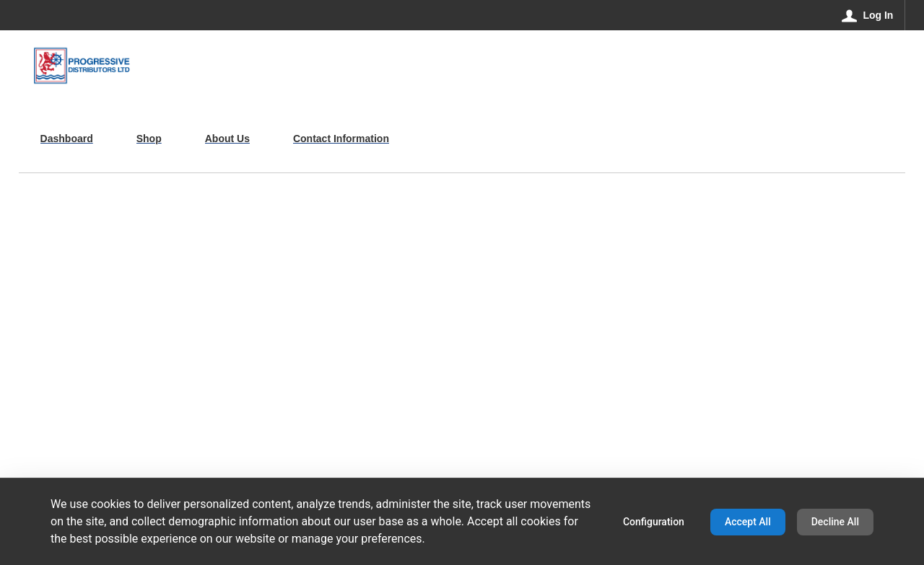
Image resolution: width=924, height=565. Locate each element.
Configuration (654, 522)
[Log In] (868, 15)
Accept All (748, 522)
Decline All (835, 522)
